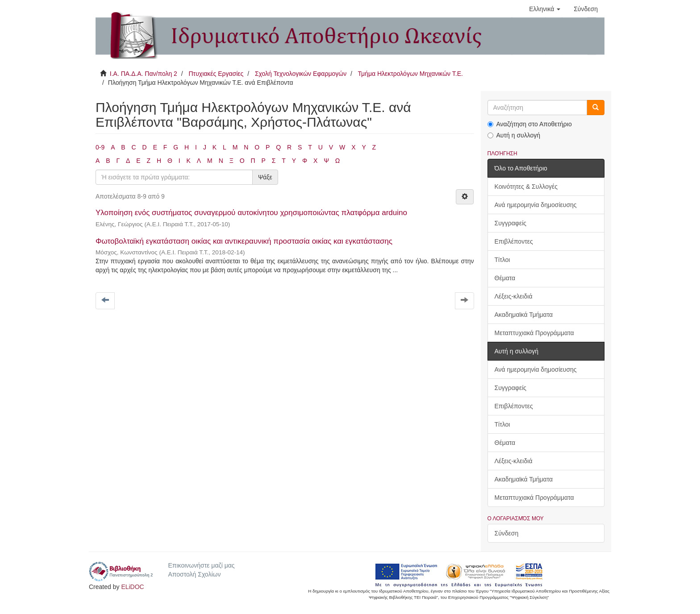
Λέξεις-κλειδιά (514, 296)
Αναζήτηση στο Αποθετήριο (530, 124)
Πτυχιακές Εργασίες (216, 74)
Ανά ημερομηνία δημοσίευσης (536, 205)
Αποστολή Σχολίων (194, 574)
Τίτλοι (502, 260)
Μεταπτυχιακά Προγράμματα (534, 333)
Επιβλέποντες (514, 241)
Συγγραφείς (511, 223)
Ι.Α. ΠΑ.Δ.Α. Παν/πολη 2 (144, 74)
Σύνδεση (507, 533)
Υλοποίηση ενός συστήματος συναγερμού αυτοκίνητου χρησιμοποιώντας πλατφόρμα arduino (251, 213)
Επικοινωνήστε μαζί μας (201, 565)
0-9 (100, 147)
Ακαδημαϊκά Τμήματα (524, 315)
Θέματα (505, 278)
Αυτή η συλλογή (514, 135)
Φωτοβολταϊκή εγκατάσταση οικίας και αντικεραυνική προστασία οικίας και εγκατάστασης (244, 241)
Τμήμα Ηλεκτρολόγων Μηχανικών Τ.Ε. (410, 74)
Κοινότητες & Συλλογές (526, 187)
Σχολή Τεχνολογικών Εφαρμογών (301, 74)
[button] (545, 9)
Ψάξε (265, 177)
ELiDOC (132, 587)
